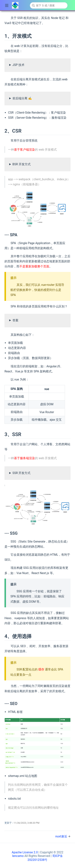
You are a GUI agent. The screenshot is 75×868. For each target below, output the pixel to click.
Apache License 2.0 (25, 852)
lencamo (18, 856)
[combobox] (49, 5)
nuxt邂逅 (61, 836)
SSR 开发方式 (22, 473)
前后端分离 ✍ (22, 98)
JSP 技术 (18, 65)
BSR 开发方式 (22, 164)
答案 (15, 320)
